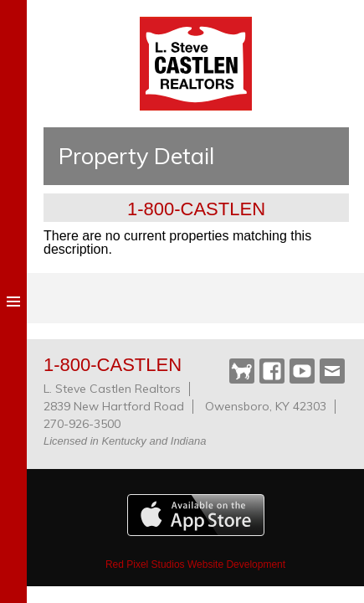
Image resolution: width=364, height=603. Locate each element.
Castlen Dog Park (242, 372)
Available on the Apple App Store (196, 515)
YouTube (302, 371)
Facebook (272, 371)
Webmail (332, 371)
